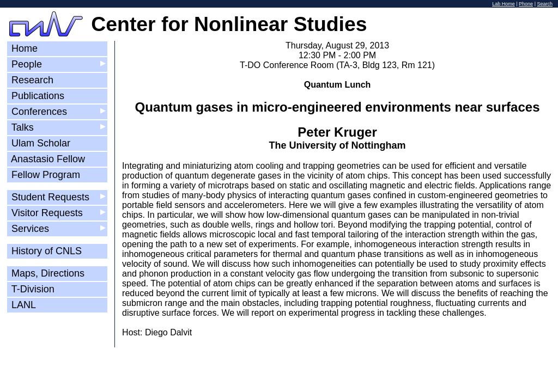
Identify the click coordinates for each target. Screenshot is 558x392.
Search (545, 4)
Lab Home (504, 4)
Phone (526, 4)
